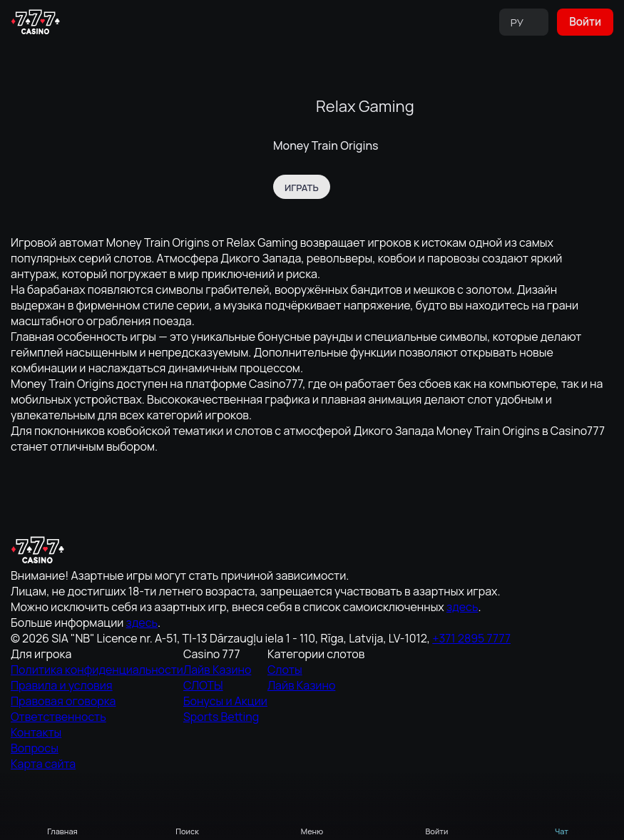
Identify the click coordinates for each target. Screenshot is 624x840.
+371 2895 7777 (123, 709)
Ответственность (287, 688)
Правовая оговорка (291, 670)
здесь (88, 680)
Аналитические (312, 817)
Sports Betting (405, 674)
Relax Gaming (365, 105)
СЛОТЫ (393, 637)
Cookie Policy (155, 786)
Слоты (515, 618)
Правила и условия (290, 651)
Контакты (274, 707)
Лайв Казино (403, 618)
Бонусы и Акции (408, 655)
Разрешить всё (165, 817)
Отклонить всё (459, 817)
